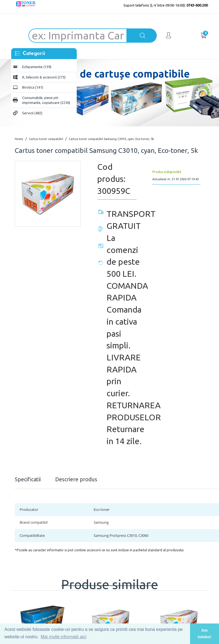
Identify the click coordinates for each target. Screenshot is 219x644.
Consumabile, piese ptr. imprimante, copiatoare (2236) (46, 100)
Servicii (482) (32, 113)
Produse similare (110, 582)
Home (19, 139)
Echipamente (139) (37, 67)
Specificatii (28, 479)
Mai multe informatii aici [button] (63, 637)
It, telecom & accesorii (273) (44, 77)
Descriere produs (76, 479)
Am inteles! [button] (205, 634)
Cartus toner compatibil (46, 139)
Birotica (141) (33, 87)
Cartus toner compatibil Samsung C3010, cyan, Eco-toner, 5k (111, 139)
